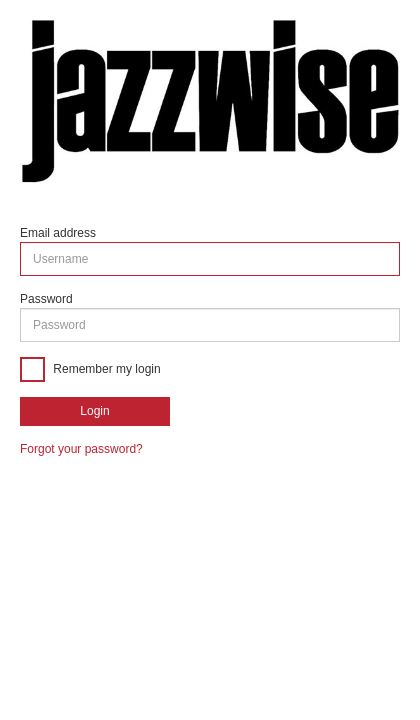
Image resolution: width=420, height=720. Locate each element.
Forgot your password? (81, 449)
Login (94, 411)
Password (46, 299)
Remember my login (105, 369)
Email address (58, 233)
